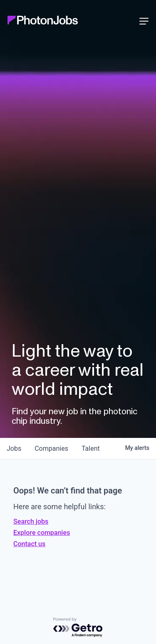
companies (51, 448)
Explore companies (42, 533)
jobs (14, 448)
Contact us (29, 544)
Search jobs (31, 521)
